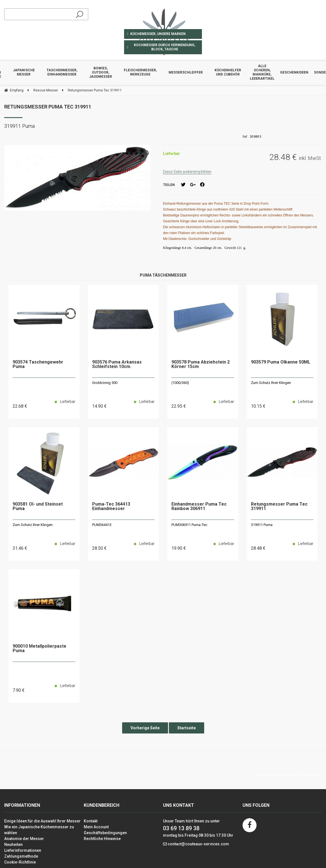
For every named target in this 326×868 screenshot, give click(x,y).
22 (20, 406)
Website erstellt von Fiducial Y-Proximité (287, 775)
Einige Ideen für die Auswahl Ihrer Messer (42, 821)
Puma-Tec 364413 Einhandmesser (111, 507)
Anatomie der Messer (24, 839)
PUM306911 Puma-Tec (189, 525)
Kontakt (91, 821)
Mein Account (96, 827)
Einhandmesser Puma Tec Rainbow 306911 (199, 507)
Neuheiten (13, 845)
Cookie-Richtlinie (20, 862)
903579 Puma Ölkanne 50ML (281, 362)
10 (258, 406)
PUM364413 (102, 525)
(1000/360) (180, 383)
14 (99, 406)
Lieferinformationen (23, 850)
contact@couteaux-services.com (198, 844)
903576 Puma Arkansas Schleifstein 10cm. (117, 365)
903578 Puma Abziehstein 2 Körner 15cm (201, 365)
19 (179, 548)
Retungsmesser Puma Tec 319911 (48, 107)
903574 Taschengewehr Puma (38, 365)
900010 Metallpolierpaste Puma (39, 649)
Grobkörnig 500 (105, 383)
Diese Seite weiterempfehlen (187, 172)
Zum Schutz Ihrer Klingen (271, 383)
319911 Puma (262, 525)
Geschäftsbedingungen (105, 833)
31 (20, 548)
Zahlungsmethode (21, 856)
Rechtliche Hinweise (102, 839)
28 (99, 548)
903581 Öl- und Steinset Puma (38, 507)
